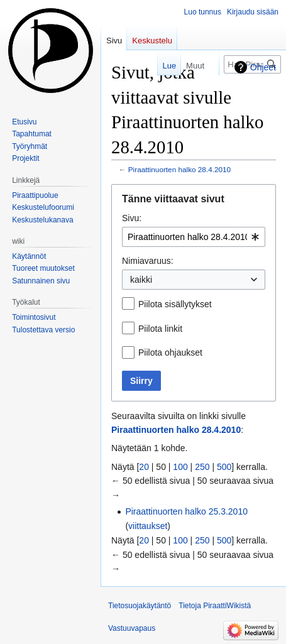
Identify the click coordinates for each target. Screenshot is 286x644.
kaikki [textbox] (141, 280)
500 (224, 467)
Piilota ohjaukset (170, 352)
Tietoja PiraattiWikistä (215, 606)
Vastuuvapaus (132, 628)
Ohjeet (263, 67)
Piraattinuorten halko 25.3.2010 (186, 511)
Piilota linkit (160, 329)
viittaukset (148, 526)
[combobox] (194, 237)
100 (180, 467)
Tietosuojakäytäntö (140, 606)
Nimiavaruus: (148, 261)
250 (202, 467)
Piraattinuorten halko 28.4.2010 (179, 169)
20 (144, 467)
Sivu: (132, 218)
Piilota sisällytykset (175, 304)
